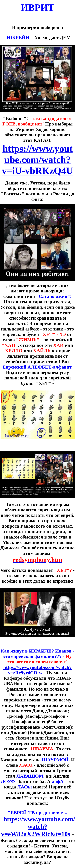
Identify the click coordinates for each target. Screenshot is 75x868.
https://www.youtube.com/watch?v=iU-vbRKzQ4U (37, 160)
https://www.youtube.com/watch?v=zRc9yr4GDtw (37, 670)
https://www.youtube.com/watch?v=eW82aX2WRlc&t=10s (38, 827)
